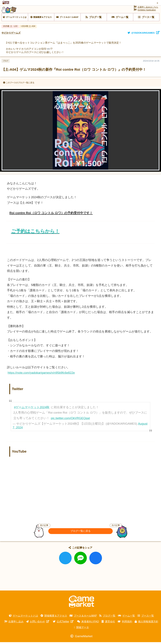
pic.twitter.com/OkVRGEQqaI (70, 425)
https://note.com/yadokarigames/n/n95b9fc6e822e (41, 380)
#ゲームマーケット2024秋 (32, 414)
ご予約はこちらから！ (35, 238)
